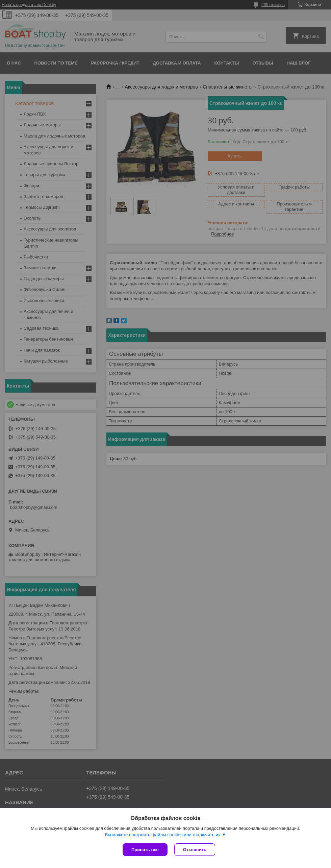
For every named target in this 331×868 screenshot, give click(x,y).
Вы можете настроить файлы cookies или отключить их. (163, 835)
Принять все (145, 850)
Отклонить (195, 850)
